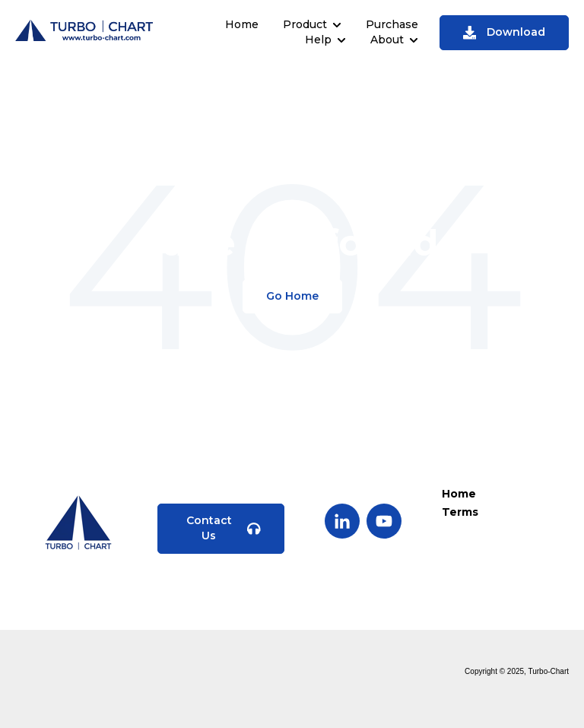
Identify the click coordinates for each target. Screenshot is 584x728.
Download (505, 32)
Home (242, 24)
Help (318, 40)
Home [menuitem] (459, 494)
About (387, 40)
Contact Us (224, 528)
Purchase (392, 24)
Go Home (292, 296)
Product (305, 24)
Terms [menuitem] (460, 512)
